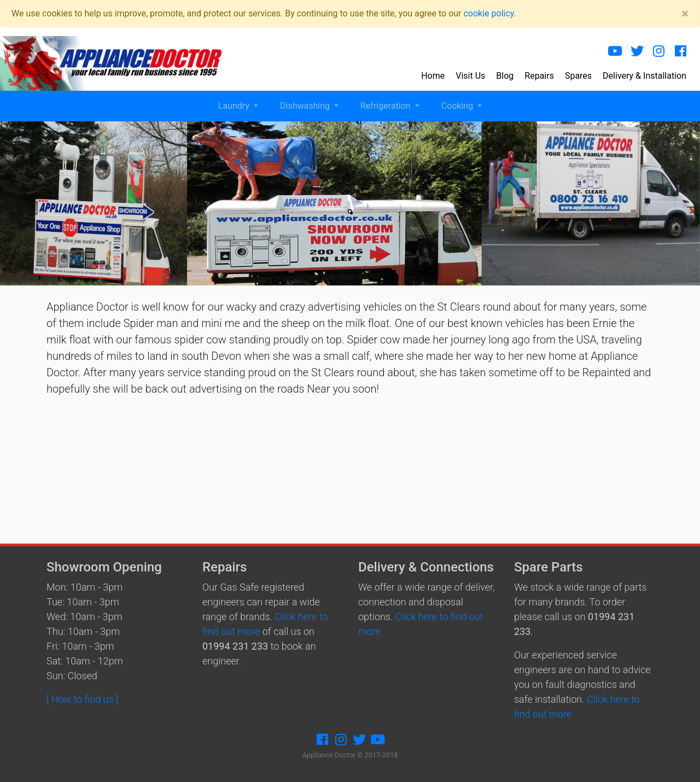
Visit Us (470, 76)
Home (433, 76)
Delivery (644, 76)
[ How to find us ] (82, 699)
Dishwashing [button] (306, 106)
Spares (578, 76)
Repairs (539, 76)
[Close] (685, 14)
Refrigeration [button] (387, 106)
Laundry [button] (235, 106)
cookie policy (488, 13)
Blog (505, 76)
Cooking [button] (458, 106)
